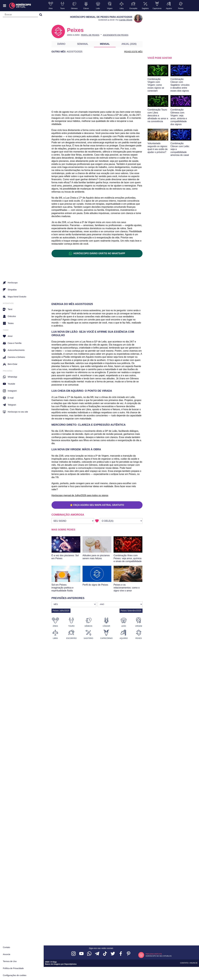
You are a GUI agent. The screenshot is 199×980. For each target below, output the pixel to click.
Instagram (10, 391)
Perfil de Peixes (90, 35)
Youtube (9, 384)
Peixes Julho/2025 (61, 611)
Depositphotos (70, 964)
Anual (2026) (129, 44)
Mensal (105, 44)
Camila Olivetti (126, 20)
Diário (61, 44)
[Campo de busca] (20, 15)
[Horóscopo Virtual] (20, 6)
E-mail (8, 398)
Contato (6, 947)
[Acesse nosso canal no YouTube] (81, 954)
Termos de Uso (10, 961)
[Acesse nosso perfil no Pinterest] (129, 954)
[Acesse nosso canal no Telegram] (97, 954)
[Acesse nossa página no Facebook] (121, 954)
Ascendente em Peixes (116, 35)
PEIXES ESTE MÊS (133, 52)
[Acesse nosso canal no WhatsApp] (89, 954)
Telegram (10, 405)
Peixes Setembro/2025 (131, 611)
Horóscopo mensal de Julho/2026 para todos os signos (80, 495)
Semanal (83, 44)
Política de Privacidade (13, 968)
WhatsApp (10, 377)
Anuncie (7, 954)
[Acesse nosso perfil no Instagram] (74, 954)
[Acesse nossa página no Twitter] (113, 954)
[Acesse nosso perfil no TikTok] (105, 954)
